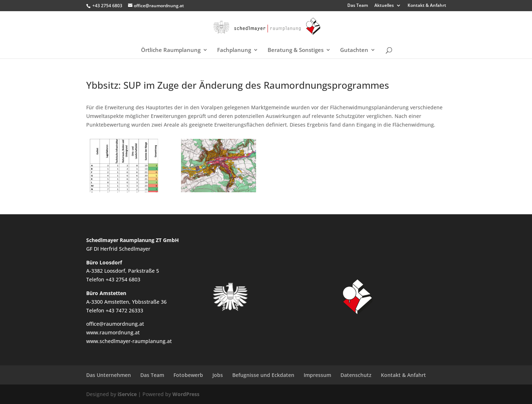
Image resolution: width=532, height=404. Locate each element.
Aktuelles (384, 6)
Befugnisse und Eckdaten (263, 375)
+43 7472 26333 (124, 310)
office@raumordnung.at (115, 324)
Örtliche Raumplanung (171, 50)
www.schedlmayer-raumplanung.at (129, 341)
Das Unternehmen (109, 375)
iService (127, 394)
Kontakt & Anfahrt (427, 6)
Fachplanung (234, 50)
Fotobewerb (188, 375)
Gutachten (354, 50)
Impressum (317, 375)
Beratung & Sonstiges (296, 50)
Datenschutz (356, 375)
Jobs (218, 375)
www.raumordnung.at (113, 332)
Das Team (358, 6)
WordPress (186, 394)
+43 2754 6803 (107, 6)
